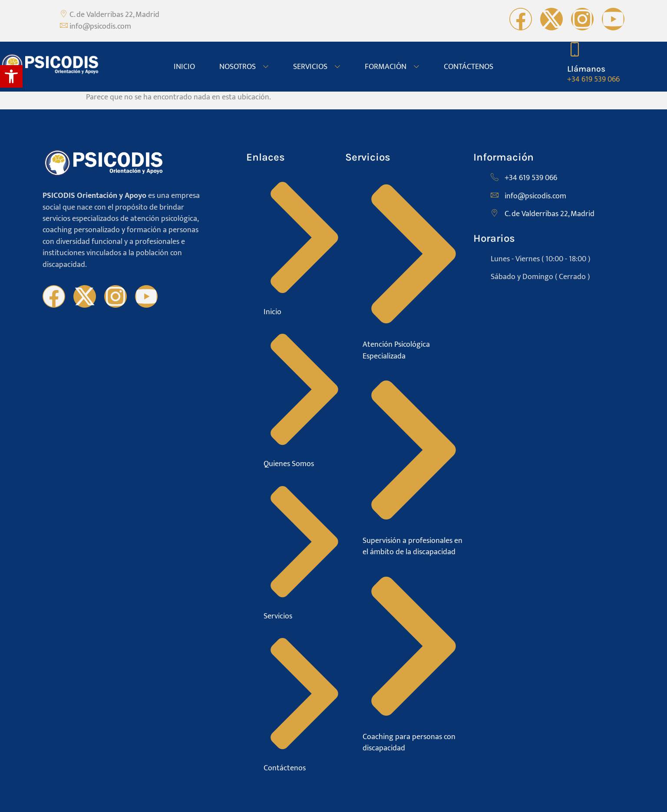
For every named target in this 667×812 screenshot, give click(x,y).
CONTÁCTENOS (469, 67)
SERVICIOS (317, 67)
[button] (11, 76)
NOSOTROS (244, 67)
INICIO (184, 67)
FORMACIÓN (392, 67)
